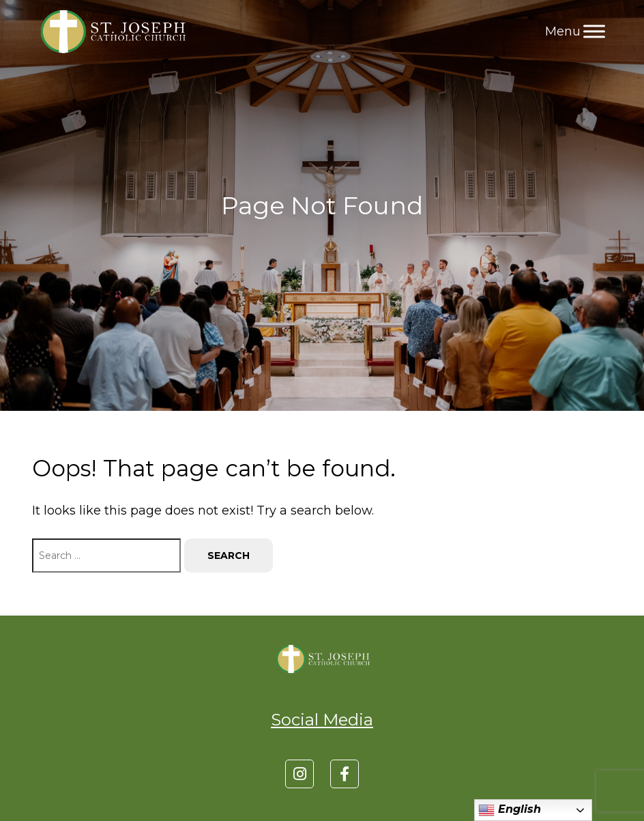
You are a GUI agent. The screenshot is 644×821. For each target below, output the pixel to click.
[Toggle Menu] (594, 31)
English (510, 810)
